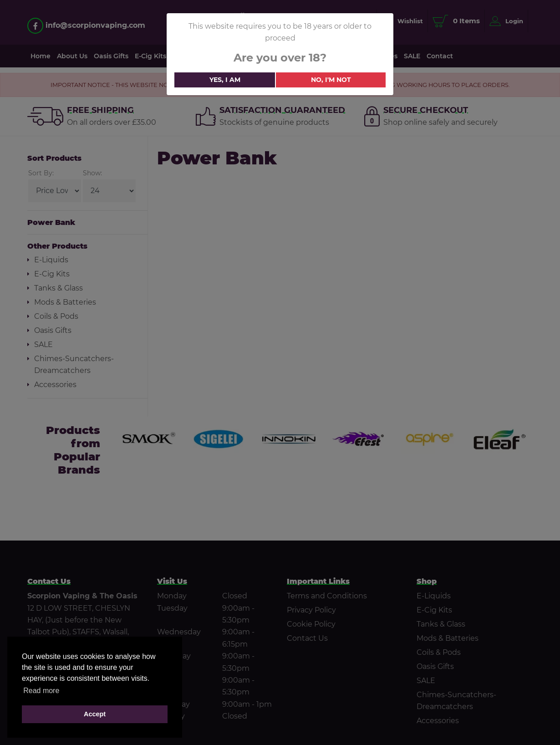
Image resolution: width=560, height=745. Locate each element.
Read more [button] (41, 691)
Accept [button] (95, 714)
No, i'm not (331, 80)
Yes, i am (225, 80)
